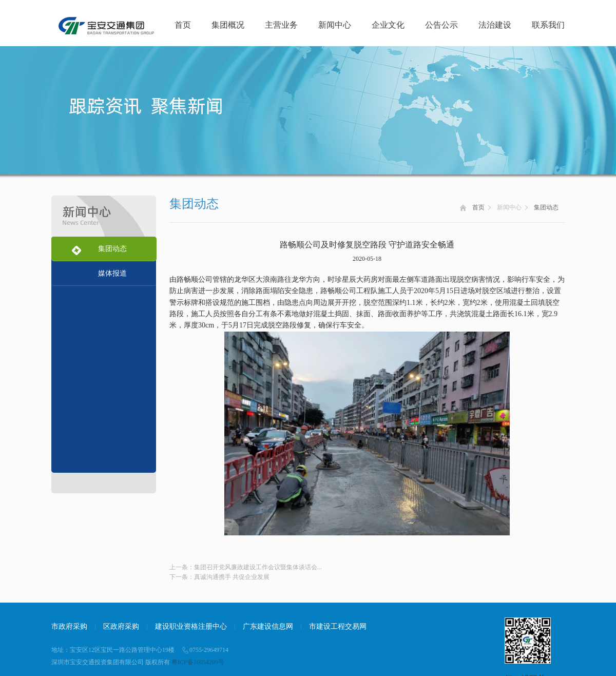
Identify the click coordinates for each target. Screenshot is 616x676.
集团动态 (546, 207)
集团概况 (228, 25)
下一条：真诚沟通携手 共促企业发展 (219, 577)
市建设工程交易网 (338, 626)
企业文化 (388, 25)
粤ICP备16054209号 (198, 662)
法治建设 (495, 25)
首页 (183, 25)
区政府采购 (121, 626)
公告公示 (441, 25)
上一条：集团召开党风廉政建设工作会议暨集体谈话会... (246, 567)
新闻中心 (335, 25)
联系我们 (548, 25)
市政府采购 (69, 626)
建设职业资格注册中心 (191, 626)
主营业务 (281, 25)
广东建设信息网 (268, 626)
